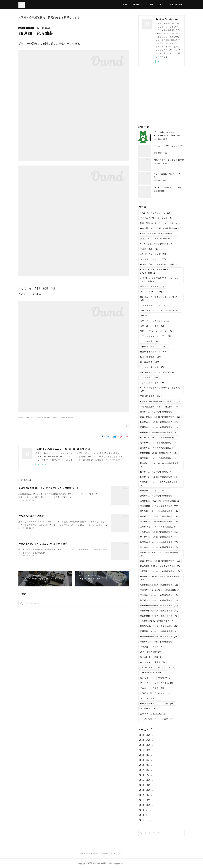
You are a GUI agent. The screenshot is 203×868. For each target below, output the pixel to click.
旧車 (145, 316)
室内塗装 (171, 407)
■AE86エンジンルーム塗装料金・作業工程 (160, 389)
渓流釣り (168, 719)
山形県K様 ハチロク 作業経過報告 (160, 571)
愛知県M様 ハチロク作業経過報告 (158, 453)
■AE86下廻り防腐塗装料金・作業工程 (160, 401)
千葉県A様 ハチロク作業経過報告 (159, 532)
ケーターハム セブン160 (154, 491)
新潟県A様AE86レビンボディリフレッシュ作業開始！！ (49, 488)
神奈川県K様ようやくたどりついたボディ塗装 (43, 544)
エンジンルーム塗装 (153, 383)
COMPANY (138, 5)
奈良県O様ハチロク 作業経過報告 (159, 605)
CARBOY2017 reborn (153, 673)
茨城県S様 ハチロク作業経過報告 (159, 427)
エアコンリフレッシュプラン (156, 336)
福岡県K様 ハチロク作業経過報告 (158, 448)
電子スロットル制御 (152, 286)
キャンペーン (173, 223)
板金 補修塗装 (151, 357)
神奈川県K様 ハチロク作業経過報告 (160, 417)
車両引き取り (166, 678)
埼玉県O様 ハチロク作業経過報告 (159, 542)
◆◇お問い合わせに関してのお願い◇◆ (161, 228)
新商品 (145, 239)
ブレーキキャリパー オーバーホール (160, 310)
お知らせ (147, 678)
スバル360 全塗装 (151, 657)
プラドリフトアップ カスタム (157, 683)
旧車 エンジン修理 (152, 326)
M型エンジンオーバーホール (156, 331)
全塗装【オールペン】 (26, 28)
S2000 (169, 668)
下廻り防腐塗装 (150, 396)
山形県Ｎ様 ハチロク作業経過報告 (159, 527)
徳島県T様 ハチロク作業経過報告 (159, 516)
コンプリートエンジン (154, 259)
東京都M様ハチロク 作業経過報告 (158, 636)
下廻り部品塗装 (150, 407)
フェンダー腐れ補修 (152, 367)
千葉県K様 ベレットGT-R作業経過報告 (159, 484)
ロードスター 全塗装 (152, 662)
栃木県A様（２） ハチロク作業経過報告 (159, 465)
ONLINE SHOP (176, 5)
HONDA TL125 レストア (155, 693)
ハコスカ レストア (151, 647)
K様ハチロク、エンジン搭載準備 (169, 160)
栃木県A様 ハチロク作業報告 (156, 472)
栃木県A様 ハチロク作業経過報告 (159, 422)
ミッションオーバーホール (155, 305)
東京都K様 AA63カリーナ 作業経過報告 (160, 578)
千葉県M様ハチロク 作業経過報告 (159, 611)
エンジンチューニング (154, 254)
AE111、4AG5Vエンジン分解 (168, 188)
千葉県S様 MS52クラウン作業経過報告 (159, 554)
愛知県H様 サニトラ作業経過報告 (159, 511)
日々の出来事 (164, 239)
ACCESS (150, 5)
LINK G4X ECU (151, 292)
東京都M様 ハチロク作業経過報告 (159, 506)
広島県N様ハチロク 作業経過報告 (159, 585)
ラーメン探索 (148, 719)
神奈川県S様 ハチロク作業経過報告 (160, 561)
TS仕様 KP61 (150, 668)
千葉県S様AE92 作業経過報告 (157, 621)
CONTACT (162, 5)
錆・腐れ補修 (150, 362)
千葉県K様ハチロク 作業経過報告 (158, 642)
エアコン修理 (149, 341)
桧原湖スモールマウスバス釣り (157, 704)
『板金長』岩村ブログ (154, 347)
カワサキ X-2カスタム (154, 714)
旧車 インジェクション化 (155, 321)
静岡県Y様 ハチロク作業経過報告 (158, 537)
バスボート (148, 709)
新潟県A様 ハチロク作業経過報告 (158, 412)
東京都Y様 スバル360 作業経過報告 (161, 590)
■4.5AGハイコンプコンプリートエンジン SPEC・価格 (160, 280)
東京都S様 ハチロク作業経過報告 (159, 547)
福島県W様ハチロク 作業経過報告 (159, 626)
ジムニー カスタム (152, 688)
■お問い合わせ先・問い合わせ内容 (158, 234)
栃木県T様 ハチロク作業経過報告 (158, 438)
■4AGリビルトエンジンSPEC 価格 (159, 264)
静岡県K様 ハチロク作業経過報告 (159, 522)
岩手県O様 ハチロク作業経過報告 (158, 443)
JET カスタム (150, 698)
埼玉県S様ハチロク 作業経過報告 (159, 600)
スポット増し (149, 378)
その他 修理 (149, 249)
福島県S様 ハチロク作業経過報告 (158, 496)
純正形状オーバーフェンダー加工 (158, 372)
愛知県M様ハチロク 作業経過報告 (158, 616)
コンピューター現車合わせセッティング (159, 299)
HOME (126, 5)
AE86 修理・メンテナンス (156, 244)
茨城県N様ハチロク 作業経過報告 (158, 631)
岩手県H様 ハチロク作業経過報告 (158, 458)
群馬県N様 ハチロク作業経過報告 (158, 432)
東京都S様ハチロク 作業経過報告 (159, 595)
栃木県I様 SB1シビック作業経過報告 (160, 566)
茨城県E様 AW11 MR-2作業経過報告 (160, 501)
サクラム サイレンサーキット (156, 218)
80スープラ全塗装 (151, 652)
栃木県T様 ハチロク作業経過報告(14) (57, 417)
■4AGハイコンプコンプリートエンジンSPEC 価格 (158, 271)
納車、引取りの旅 (150, 223)
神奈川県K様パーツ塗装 (31, 516)
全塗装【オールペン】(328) (30, 417)
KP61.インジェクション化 (155, 213)
